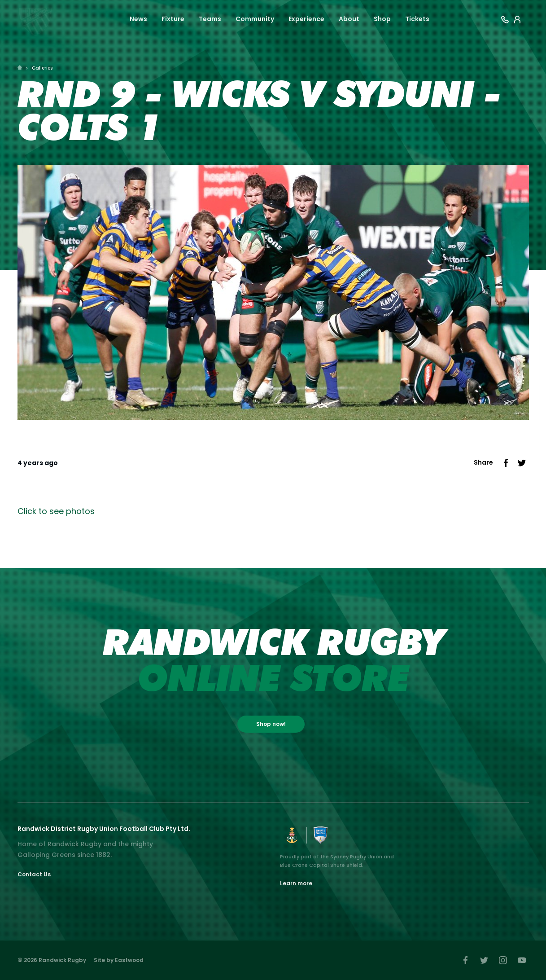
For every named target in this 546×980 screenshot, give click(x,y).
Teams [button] (210, 19)
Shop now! (271, 724)
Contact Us (34, 874)
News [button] (138, 19)
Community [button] (255, 19)
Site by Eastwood (119, 960)
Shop (382, 19)
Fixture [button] (173, 19)
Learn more (296, 883)
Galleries (42, 68)
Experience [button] (306, 19)
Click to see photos (56, 511)
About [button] (349, 19)
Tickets (417, 19)
